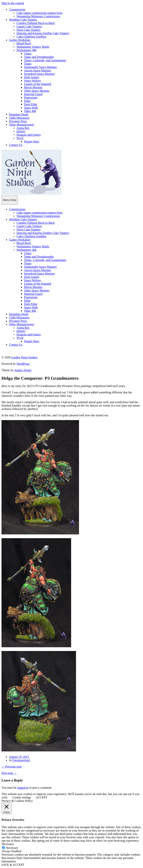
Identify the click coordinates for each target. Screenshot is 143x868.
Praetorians (31, 97)
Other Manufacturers (22, 125)
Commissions (17, 9)
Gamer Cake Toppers (29, 26)
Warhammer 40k (27, 50)
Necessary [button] (8, 844)
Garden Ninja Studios (24, 357)
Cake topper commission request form (39, 13)
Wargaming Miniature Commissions (38, 16)
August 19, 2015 (19, 757)
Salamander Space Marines (40, 67)
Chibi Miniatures (19, 118)
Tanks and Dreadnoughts (39, 57)
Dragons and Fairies (29, 135)
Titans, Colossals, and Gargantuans (45, 60)
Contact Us (16, 145)
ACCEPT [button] (41, 797)
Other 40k (30, 111)
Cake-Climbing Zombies (31, 37)
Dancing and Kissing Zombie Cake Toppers (43, 33)
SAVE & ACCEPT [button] (13, 865)
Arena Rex (23, 128)
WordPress (23, 364)
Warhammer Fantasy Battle (33, 47)
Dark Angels (32, 77)
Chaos (28, 53)
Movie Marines (33, 87)
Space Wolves (32, 81)
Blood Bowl (24, 43)
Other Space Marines (37, 91)
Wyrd (20, 138)
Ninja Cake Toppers (28, 30)
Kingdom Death (19, 114)
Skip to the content (13, 3)
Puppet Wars (32, 142)
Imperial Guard (33, 94)
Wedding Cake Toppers (23, 20)
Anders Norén (23, 370)
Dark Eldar (31, 104)
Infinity (21, 131)
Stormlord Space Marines (39, 74)
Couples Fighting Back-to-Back (36, 23)
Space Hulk (31, 108)
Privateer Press (18, 121)
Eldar (27, 101)
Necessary (12, 848)
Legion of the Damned (38, 84)
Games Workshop (20, 40)
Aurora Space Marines (38, 70)
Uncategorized (21, 760)
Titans (28, 64)
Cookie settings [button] (22, 797)
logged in (23, 788)
